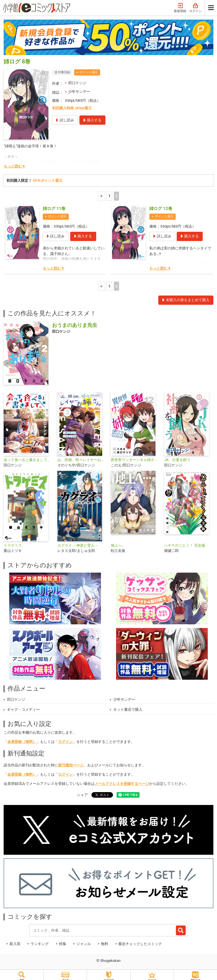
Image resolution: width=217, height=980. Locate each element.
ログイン (65, 739)
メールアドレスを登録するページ (122, 781)
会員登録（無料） (22, 739)
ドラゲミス (13, 542)
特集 (63, 941)
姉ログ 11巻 (54, 206)
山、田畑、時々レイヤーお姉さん (82, 457)
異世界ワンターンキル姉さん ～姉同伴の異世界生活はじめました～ (135, 457)
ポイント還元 (89, 69)
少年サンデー (79, 88)
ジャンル (84, 941)
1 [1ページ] (109, 193)
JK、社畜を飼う (177, 457)
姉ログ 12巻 (161, 206)
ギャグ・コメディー (23, 706)
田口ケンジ (77, 80)
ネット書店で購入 (128, 706)
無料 (105, 941)
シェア (82, 792)
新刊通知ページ (71, 762)
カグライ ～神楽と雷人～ (78, 542)
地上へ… (117, 542)
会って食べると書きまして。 (27, 457)
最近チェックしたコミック (140, 941)
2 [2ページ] (117, 193)
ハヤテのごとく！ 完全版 (185, 542)
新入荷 (15, 941)
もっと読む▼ (15, 163)
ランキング (40, 941)
